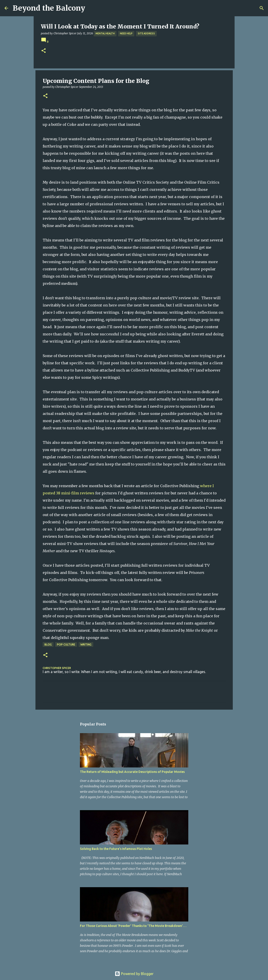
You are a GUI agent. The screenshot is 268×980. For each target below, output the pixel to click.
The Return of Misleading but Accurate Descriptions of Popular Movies (132, 772)
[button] (44, 51)
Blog (48, 644)
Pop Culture (66, 644)
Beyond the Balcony (49, 8)
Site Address (146, 33)
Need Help (126, 33)
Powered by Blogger (134, 974)
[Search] (262, 8)
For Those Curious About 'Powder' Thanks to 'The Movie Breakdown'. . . (133, 926)
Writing (86, 644)
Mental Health (105, 33)
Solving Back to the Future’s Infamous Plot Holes (116, 849)
